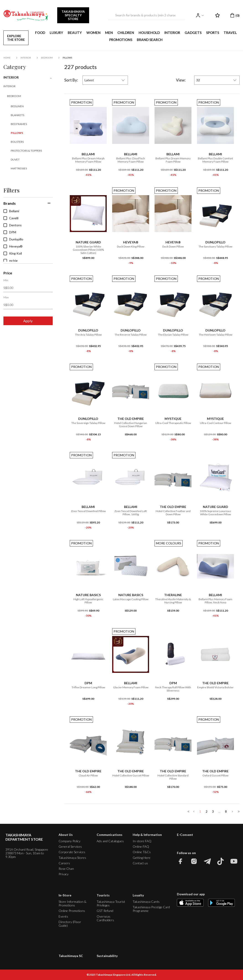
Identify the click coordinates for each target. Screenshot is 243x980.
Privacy (64, 874)
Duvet (15, 160)
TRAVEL (230, 33)
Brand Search (150, 40)
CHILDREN (126, 33)
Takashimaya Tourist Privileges (111, 903)
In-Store (65, 895)
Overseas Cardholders (105, 918)
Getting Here (142, 858)
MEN (109, 33)
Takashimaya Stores (72, 858)
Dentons (13, 225)
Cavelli (11, 218)
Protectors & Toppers (26, 151)
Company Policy (70, 841)
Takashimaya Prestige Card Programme (151, 909)
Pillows (67, 58)
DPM (10, 232)
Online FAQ (141, 846)
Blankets (17, 115)
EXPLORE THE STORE (16, 38)
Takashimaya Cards (146, 902)
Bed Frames (19, 124)
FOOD (40, 33)
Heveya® (13, 246)
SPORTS (213, 33)
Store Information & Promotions (72, 903)
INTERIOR (172, 33)
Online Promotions (72, 911)
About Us (66, 835)
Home (7, 58)
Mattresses (19, 168)
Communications (110, 835)
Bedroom (47, 58)
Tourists (103, 895)
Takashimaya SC (71, 956)
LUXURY (56, 33)
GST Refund (105, 911)
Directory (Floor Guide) (70, 924)
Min (6, 280)
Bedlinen (17, 106)
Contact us (140, 863)
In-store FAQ (142, 841)
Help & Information (147, 835)
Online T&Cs (142, 852)
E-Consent (185, 835)
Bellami (11, 211)
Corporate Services (72, 852)
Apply (28, 321)
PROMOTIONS (121, 40)
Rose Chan (66, 869)
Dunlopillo (13, 239)
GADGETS (193, 33)
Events (63, 916)
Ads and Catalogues (110, 841)
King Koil (13, 253)
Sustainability (107, 956)
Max (6, 297)
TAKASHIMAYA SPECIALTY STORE (73, 15)
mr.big (10, 261)
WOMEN (93, 33)
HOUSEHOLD (149, 33)
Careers (64, 863)
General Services (70, 846)
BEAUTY (75, 33)
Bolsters (17, 142)
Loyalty (138, 895)
